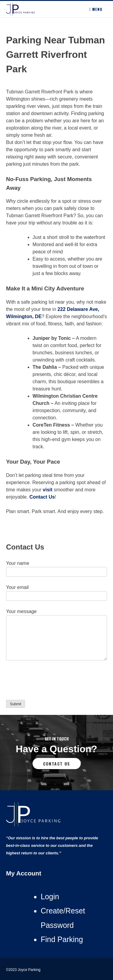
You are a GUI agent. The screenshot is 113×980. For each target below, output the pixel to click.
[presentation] (52, 681)
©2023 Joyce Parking (24, 970)
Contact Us (57, 764)
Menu (96, 9)
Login (50, 897)
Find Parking (62, 939)
